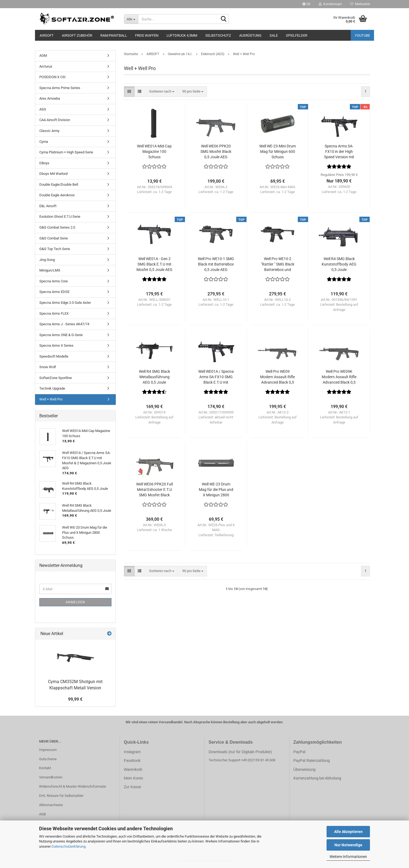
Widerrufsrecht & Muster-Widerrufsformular (73, 786)
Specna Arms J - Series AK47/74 (64, 324)
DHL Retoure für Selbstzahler (61, 796)
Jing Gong (47, 260)
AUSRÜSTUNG (250, 35)
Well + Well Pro (51, 399)
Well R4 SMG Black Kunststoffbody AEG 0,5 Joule (339, 264)
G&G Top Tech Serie (55, 249)
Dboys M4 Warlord (53, 174)
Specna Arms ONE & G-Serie (61, 335)
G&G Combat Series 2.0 (57, 227)
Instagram (132, 752)
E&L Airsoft (48, 206)
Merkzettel (360, 4)
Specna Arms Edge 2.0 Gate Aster (65, 303)
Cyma (44, 142)
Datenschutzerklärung (68, 846)
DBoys (44, 163)
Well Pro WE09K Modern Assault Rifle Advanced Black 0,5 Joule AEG (339, 377)
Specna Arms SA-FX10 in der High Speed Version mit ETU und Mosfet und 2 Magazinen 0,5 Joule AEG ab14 (339, 152)
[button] (306, 4)
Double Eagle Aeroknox (57, 195)
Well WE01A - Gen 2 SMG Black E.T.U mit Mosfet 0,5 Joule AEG (154, 264)
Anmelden (75, 602)
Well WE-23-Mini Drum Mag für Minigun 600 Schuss (278, 151)
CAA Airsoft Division (55, 120)
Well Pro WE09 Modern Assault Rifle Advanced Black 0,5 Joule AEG (277, 377)
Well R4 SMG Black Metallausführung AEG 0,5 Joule (154, 377)
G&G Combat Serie (54, 238)
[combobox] (162, 92)
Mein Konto (134, 778)
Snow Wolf (48, 367)
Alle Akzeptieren (348, 832)
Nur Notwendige (348, 845)
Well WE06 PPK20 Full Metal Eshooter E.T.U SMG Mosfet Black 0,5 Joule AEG (154, 490)
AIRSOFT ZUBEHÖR (77, 35)
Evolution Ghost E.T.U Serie (60, 217)
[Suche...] (131, 19)
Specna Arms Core (54, 281)
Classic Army (49, 131)
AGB (42, 814)
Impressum (48, 750)
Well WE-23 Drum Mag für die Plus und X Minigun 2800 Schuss (216, 490)
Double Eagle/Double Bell (59, 184)
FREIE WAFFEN (147, 35)
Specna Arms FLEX (54, 313)
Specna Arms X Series (56, 345)
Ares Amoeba (50, 98)
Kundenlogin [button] (330, 4)
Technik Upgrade (52, 388)
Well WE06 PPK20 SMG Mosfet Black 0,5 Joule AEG (216, 151)
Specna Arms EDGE (54, 292)
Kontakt (45, 768)
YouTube (362, 35)
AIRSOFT (47, 35)
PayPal (299, 752)
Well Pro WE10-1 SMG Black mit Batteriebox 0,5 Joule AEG (216, 264)
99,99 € (75, 699)
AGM (43, 56)
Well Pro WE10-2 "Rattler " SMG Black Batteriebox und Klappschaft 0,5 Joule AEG (278, 264)
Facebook (132, 760)
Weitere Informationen (348, 857)
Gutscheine (48, 759)
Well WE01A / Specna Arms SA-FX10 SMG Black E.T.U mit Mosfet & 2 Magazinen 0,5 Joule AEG (216, 377)
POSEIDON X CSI (52, 77)
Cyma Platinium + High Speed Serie (66, 152)
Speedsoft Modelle (54, 356)
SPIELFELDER (297, 35)
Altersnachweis (51, 805)
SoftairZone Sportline (56, 378)
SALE (274, 35)
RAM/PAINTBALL (114, 35)
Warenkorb (133, 769)
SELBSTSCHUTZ (218, 35)
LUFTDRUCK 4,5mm (182, 35)
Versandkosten (51, 777)
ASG (43, 109)
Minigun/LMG (50, 270)
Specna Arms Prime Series (60, 88)
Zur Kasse (133, 787)
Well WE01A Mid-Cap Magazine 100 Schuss (154, 151)
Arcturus (46, 66)
